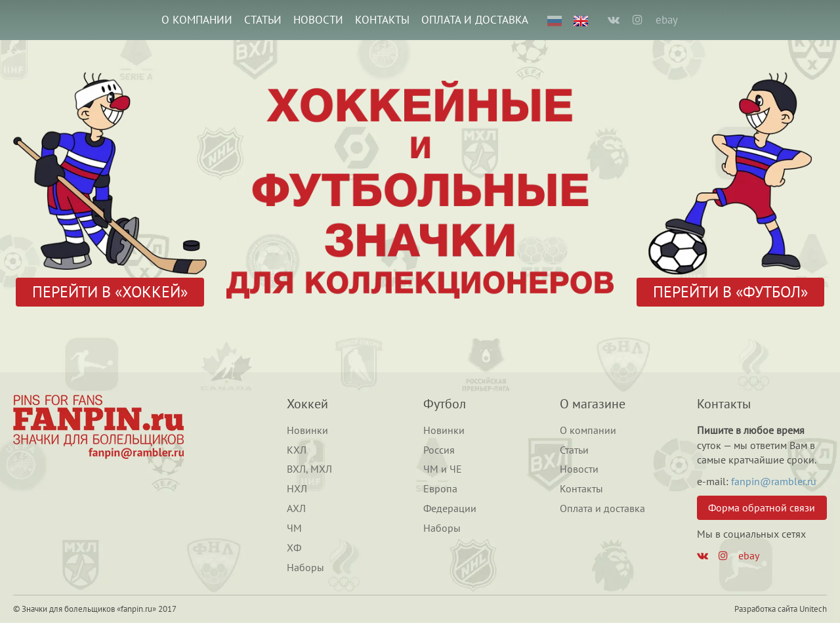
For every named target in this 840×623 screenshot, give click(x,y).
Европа (440, 488)
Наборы (305, 567)
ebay (667, 20)
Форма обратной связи (762, 507)
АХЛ (296, 508)
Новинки (307, 430)
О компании (197, 20)
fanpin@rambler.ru (774, 481)
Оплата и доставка (475, 20)
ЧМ (294, 528)
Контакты (382, 20)
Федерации (450, 508)
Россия (439, 450)
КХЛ (297, 450)
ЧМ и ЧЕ (443, 469)
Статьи (263, 20)
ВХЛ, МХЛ (309, 469)
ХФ (294, 548)
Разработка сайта (766, 609)
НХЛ (297, 488)
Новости (318, 20)
